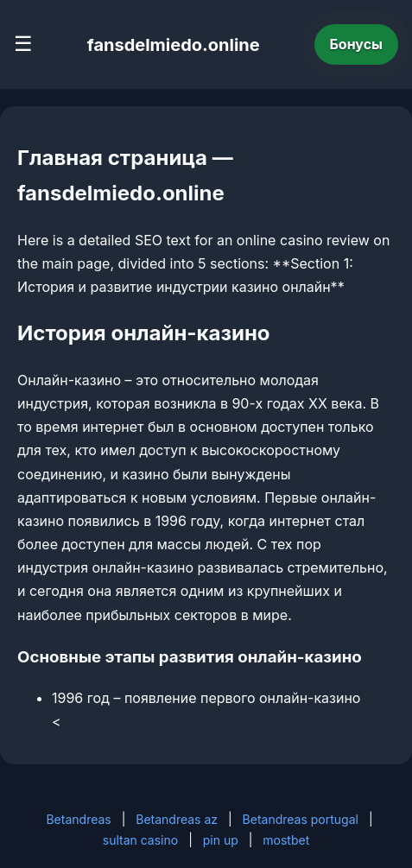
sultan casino (140, 840)
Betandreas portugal (301, 819)
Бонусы (357, 44)
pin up (221, 840)
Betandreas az (177, 819)
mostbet (286, 840)
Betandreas (78, 819)
